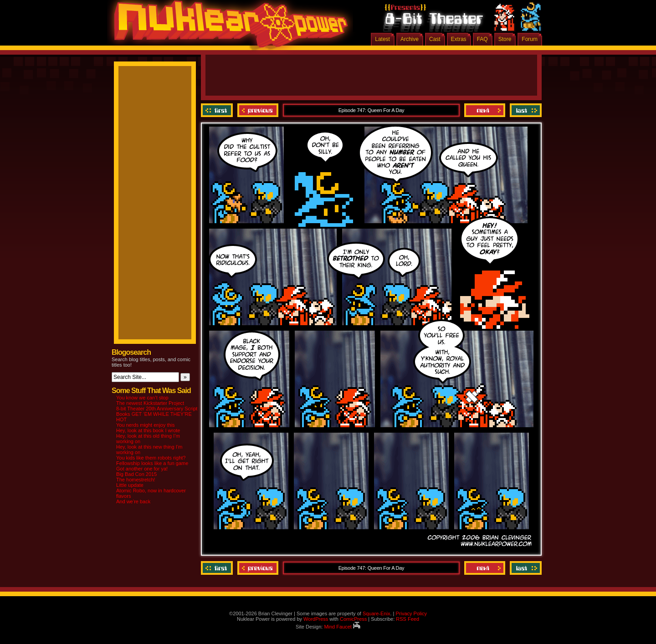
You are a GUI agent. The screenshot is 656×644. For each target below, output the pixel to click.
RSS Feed (407, 619)
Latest (382, 39)
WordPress (316, 619)
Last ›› (525, 110)
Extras (459, 39)
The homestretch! (136, 480)
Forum (530, 39)
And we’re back (133, 501)
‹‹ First (218, 110)
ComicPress (353, 619)
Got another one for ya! (142, 469)
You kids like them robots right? (151, 458)
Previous (258, 110)
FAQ (482, 39)
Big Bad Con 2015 (136, 474)
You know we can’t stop (142, 398)
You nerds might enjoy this (146, 425)
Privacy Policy (411, 613)
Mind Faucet (342, 627)
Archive (410, 39)
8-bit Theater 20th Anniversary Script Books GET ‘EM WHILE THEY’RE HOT (157, 414)
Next (485, 110)
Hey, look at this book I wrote (148, 430)
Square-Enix (377, 613)
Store (505, 39)
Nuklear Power (228, 27)
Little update (130, 485)
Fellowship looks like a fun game (152, 463)
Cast (435, 39)
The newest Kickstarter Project (150, 403)
